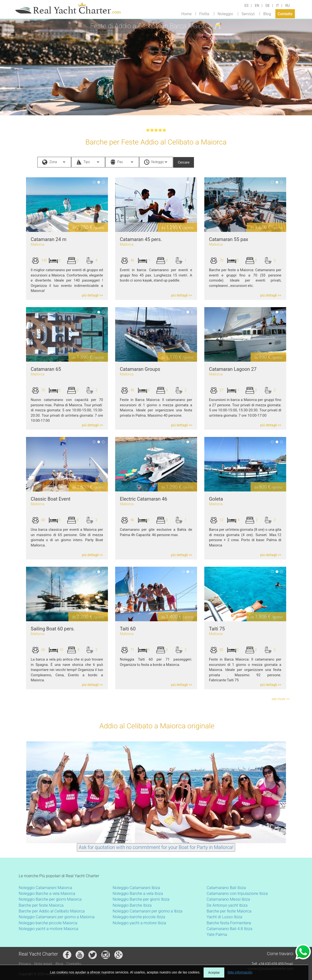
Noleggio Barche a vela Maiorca (47, 893)
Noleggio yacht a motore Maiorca (49, 929)
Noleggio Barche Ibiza (132, 905)
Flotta (204, 14)
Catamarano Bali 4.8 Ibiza (230, 929)
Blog (267, 14)
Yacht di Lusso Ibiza (225, 917)
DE (268, 6)
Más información (240, 972)
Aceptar (214, 973)
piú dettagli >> (92, 295)
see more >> (281, 699)
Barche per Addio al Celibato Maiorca (52, 911)
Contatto (285, 14)
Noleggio (225, 14)
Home (187, 14)
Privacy (25, 964)
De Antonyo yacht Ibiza (227, 905)
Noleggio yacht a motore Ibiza (139, 923)
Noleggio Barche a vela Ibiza (138, 893)
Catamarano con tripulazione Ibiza (237, 893)
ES (246, 6)
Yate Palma (217, 934)
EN (257, 6)
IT (278, 6)
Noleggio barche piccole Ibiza (139, 917)
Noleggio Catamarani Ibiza (136, 888)
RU (287, 6)
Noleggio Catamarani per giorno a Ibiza (148, 911)
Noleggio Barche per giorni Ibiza (141, 899)
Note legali (43, 964)
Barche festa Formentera (229, 923)
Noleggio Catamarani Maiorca (46, 888)
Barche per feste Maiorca (41, 905)
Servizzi (248, 14)
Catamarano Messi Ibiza (228, 899)
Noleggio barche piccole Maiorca (48, 923)
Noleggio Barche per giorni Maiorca (50, 899)
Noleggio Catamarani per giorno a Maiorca (57, 917)
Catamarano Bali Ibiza (226, 888)
